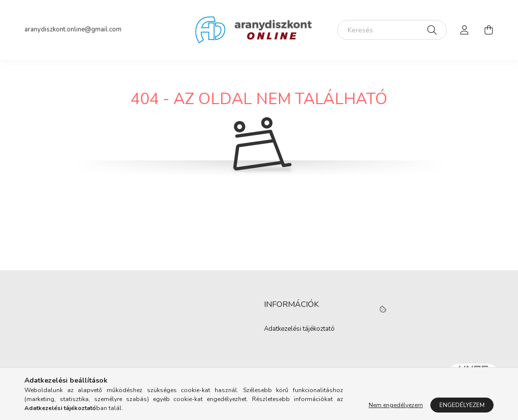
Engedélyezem (462, 405)
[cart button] (489, 30)
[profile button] (465, 30)
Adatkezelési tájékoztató (299, 329)
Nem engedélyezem (396, 405)
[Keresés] (392, 30)
